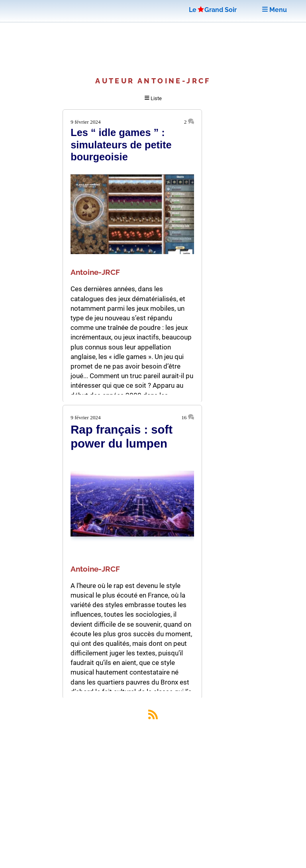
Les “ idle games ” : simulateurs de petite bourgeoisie (121, 145)
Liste (153, 98)
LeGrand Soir (213, 10)
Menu (275, 10)
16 (188, 417)
